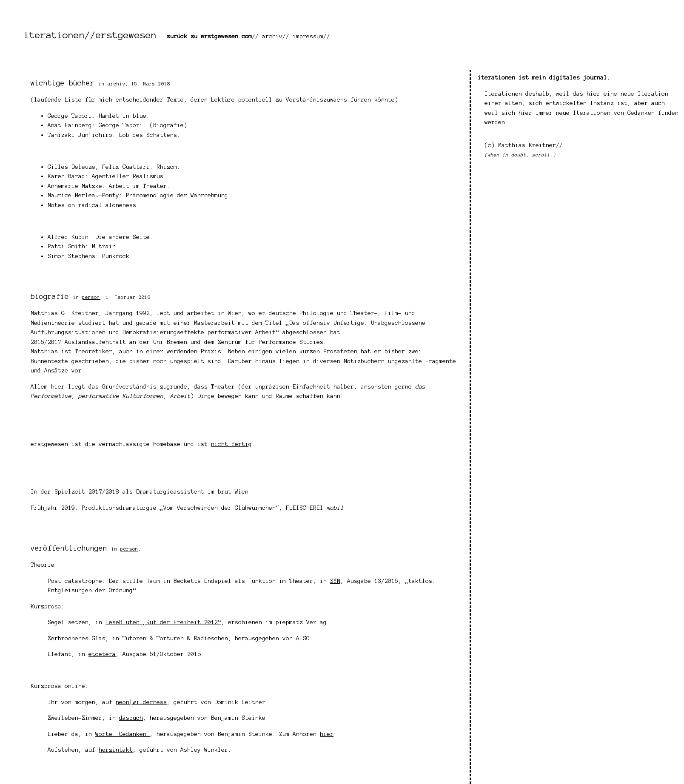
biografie (50, 296)
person (91, 297)
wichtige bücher (63, 83)
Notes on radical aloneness (92, 205)
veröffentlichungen (69, 548)
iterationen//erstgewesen (90, 35)
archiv (272, 36)
